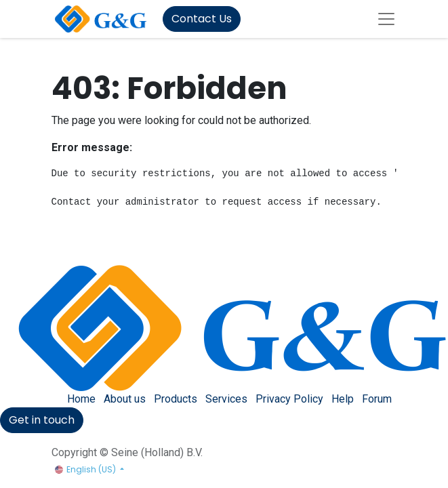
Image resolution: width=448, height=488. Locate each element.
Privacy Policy (289, 399)
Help (343, 399)
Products (176, 399)
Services (226, 399)
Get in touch (42, 420)
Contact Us (202, 19)
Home (81, 399)
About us (125, 399)
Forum (377, 399)
